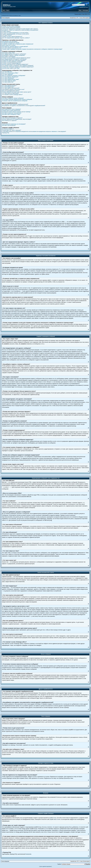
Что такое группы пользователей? (11, 88)
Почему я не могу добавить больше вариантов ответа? (16, 58)
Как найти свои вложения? (9, 125)
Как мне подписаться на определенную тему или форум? (17, 119)
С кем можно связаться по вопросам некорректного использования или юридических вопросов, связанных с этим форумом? (34, 131)
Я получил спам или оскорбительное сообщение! (15, 101)
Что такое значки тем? (8, 82)
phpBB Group (53, 818)
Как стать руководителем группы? (11, 91)
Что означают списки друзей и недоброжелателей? (15, 104)
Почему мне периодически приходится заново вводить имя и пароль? (20, 29)
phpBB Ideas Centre (55, 819)
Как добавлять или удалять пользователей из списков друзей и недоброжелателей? (24, 106)
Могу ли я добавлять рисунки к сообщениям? (14, 76)
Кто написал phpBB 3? (8, 129)
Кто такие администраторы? (9, 86)
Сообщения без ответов (7, 16)
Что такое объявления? (8, 78)
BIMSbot (7, 5)
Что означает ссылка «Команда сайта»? (12, 95)
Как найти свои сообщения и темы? (11, 114)
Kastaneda (28, 854)
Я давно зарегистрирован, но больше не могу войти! (16, 34)
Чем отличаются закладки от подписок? (12, 118)
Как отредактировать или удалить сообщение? (14, 54)
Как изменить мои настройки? (10, 41)
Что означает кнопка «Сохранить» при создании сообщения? (18, 66)
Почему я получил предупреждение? (12, 63)
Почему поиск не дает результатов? (11, 110)
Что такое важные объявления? (10, 77)
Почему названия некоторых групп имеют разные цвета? (17, 92)
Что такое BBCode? (7, 72)
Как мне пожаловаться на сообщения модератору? (15, 64)
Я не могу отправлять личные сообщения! (13, 98)
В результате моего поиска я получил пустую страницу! (16, 112)
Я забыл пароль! (6, 31)
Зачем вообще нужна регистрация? (11, 28)
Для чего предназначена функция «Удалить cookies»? (16, 38)
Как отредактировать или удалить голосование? (14, 59)
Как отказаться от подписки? (9, 120)
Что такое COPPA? (7, 35)
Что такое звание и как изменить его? (12, 48)
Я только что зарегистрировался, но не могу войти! (15, 33)
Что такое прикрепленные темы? (11, 79)
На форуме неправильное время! (11, 43)
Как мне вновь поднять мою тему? (11, 68)
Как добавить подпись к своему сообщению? (14, 55)
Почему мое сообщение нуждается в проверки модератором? (18, 67)
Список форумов (6, 18)
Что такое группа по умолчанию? (11, 93)
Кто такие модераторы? (8, 87)
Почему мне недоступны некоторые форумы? (14, 60)
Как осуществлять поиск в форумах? (11, 109)
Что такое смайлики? (7, 74)
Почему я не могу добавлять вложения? (12, 62)
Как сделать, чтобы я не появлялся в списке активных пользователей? (20, 30)
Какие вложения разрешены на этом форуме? (14, 124)
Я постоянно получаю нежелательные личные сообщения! (17, 99)
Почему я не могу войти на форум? (11, 26)
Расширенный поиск (84, 7)
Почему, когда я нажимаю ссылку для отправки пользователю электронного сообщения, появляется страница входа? (32, 49)
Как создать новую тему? (9, 53)
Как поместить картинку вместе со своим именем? (15, 47)
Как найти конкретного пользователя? (12, 113)
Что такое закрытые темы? (9, 81)
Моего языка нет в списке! (9, 45)
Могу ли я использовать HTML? (10, 73)
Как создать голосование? (9, 57)
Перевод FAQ (6, 133)
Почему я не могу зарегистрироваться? (12, 37)
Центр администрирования (46, 866)
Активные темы (17, 16)
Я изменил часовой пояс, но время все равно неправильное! (18, 44)
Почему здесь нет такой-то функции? (12, 130)
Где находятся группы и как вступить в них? (13, 89)
